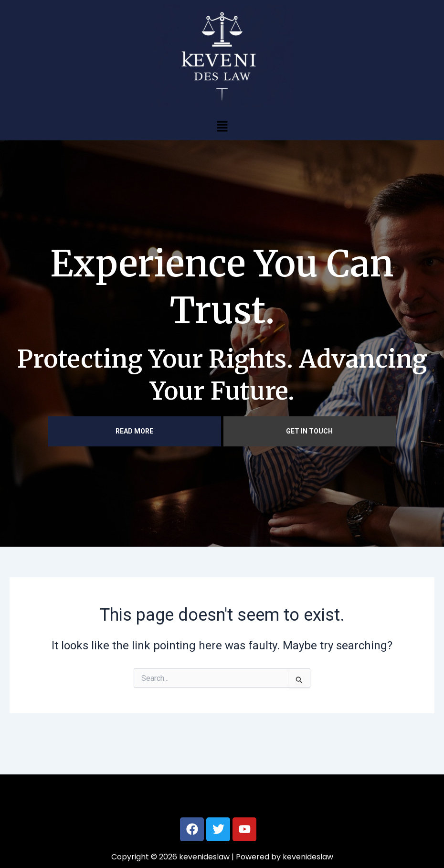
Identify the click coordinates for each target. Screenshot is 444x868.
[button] (222, 126)
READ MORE (134, 431)
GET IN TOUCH (309, 431)
